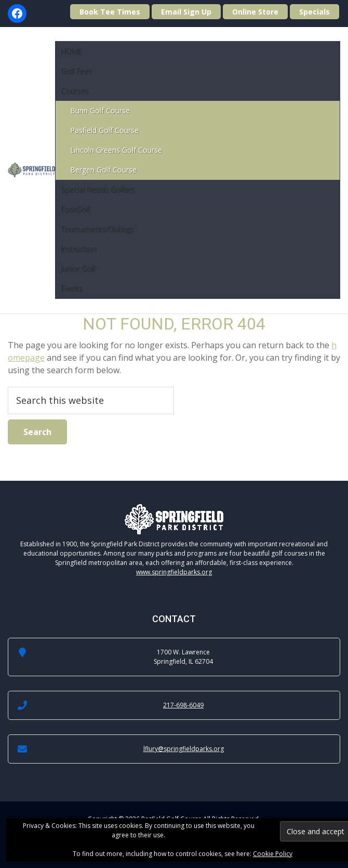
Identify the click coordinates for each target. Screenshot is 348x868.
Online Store (255, 12)
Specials (314, 12)
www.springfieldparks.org (174, 572)
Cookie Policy (273, 854)
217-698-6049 (183, 705)
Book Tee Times (110, 12)
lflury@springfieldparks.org (184, 749)
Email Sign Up (186, 12)
